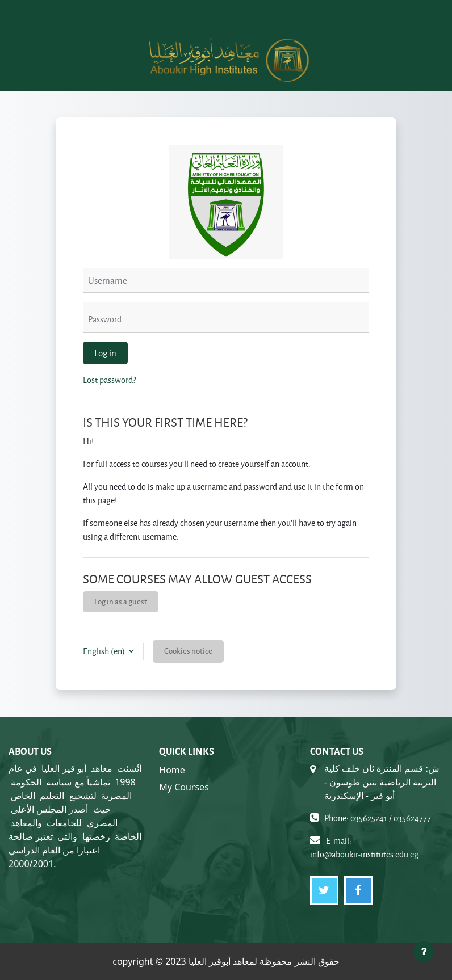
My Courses (184, 787)
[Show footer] (424, 952)
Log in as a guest (121, 601)
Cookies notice (188, 651)
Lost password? (109, 380)
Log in (105, 353)
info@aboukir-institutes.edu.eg (364, 854)
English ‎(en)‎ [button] (105, 651)
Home (172, 770)
